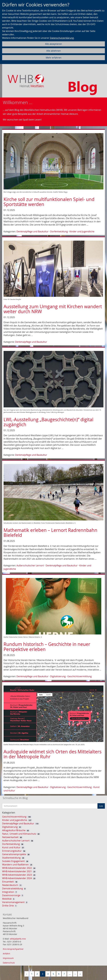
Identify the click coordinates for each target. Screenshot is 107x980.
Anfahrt (6, 954)
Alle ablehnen (54, 51)
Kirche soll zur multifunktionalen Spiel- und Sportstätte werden (49, 202)
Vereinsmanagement (13, 902)
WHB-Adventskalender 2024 (17, 878)
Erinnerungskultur (12, 851)
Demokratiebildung (13, 888)
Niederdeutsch (10, 885)
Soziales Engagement (13, 861)
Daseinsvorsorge (11, 895)
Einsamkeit (8, 882)
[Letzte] (80, 974)
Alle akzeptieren (54, 44)
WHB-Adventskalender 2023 (17, 875)
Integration (8, 892)
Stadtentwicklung (11, 858)
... (70, 974)
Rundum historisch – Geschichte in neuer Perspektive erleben (47, 647)
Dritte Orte (8, 906)
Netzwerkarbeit (10, 837)
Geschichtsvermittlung (80, 676)
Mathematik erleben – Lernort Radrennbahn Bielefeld (50, 533)
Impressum (8, 958)
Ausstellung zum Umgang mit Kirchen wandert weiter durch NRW (53, 309)
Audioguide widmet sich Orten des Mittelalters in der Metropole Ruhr (53, 754)
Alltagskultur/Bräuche (14, 830)
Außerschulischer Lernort (30, 565)
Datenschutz (9, 963)
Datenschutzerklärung (62, 38)
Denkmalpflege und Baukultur (32, 231)
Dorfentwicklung (59, 231)
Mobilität (7, 899)
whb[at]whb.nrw (18, 939)
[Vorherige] (27, 974)
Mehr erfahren (54, 58)
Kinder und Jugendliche (82, 231)
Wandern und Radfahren (15, 865)
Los (101, 806)
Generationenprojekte (14, 854)
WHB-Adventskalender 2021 (17, 871)
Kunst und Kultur (11, 847)
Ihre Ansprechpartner (13, 949)
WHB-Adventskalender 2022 (17, 868)
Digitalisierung (58, 676)
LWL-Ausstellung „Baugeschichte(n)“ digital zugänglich (48, 422)
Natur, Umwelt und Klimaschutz (19, 834)
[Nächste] (75, 974)
